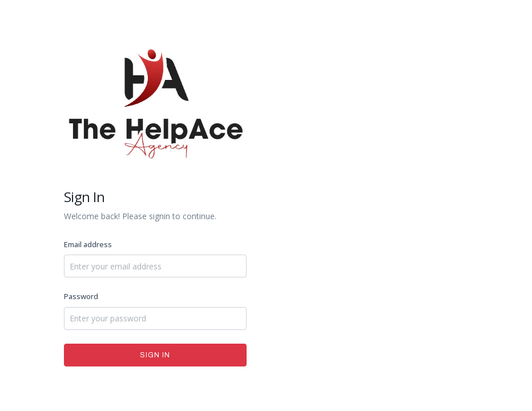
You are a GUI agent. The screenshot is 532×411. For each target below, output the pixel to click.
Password (81, 296)
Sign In (155, 355)
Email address (88, 244)
